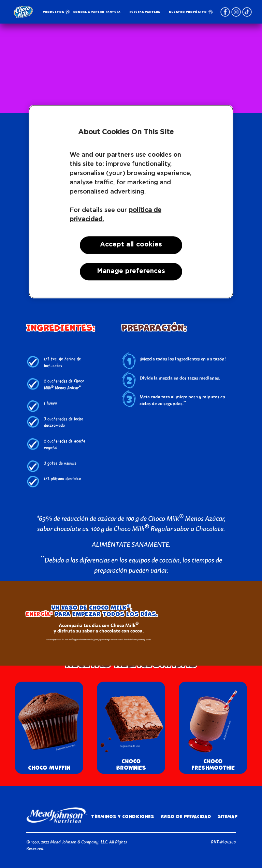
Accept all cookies (131, 245)
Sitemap (228, 817)
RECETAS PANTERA (145, 12)
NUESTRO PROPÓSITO (188, 12)
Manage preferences (131, 271)
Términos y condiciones (122, 817)
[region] (131, 202)
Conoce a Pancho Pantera (97, 12)
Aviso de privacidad (186, 817)
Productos (54, 12)
